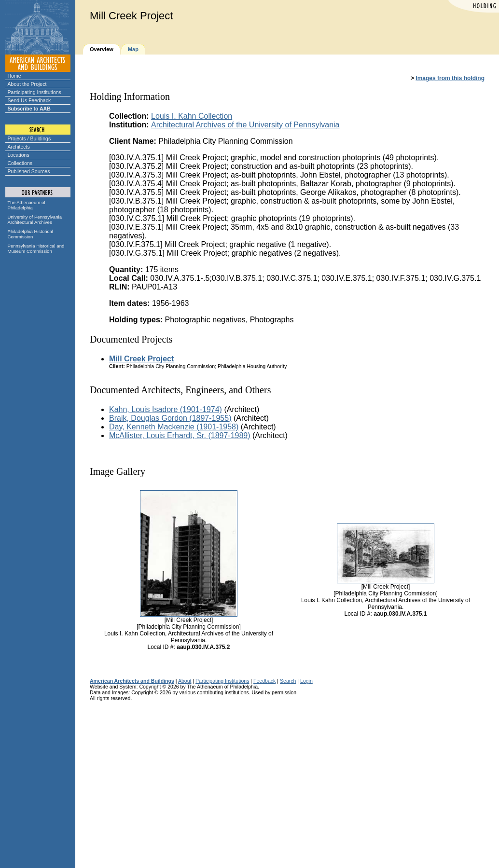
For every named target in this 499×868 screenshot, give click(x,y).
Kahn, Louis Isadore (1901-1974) (166, 409)
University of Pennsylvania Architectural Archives (35, 220)
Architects (19, 147)
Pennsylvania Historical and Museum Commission (36, 248)
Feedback (264, 681)
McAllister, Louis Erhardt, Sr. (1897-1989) (180, 435)
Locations (19, 155)
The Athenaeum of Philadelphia (27, 205)
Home (14, 76)
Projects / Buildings (29, 138)
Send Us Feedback (29, 100)
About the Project (27, 84)
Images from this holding (450, 78)
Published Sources (29, 171)
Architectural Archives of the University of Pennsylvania (245, 125)
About (185, 681)
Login (306, 681)
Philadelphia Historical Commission (30, 234)
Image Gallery (118, 471)
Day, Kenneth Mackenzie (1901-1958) (174, 427)
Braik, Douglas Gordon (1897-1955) (170, 418)
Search (288, 681)
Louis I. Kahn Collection (192, 116)
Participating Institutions (35, 92)
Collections (20, 163)
